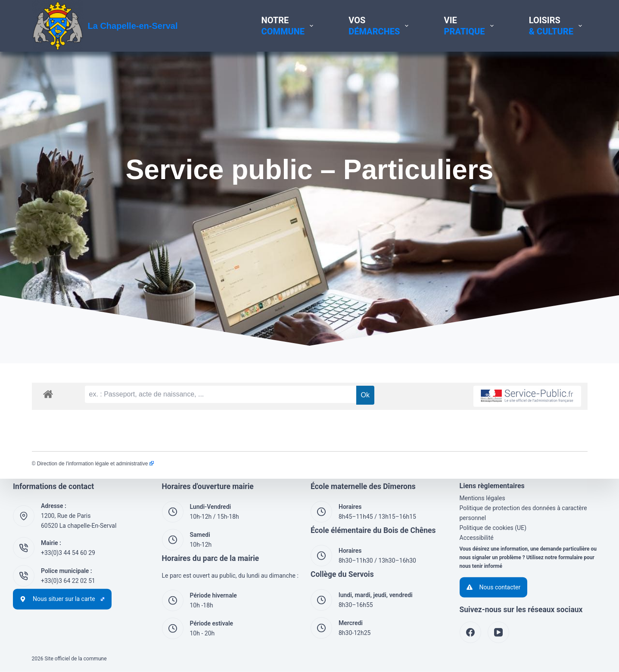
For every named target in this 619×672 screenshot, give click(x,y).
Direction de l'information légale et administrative (95, 464)
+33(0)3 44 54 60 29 (68, 553)
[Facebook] (470, 632)
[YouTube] (498, 632)
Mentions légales (482, 498)
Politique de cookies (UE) (493, 528)
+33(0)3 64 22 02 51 (68, 581)
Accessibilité (477, 538)
